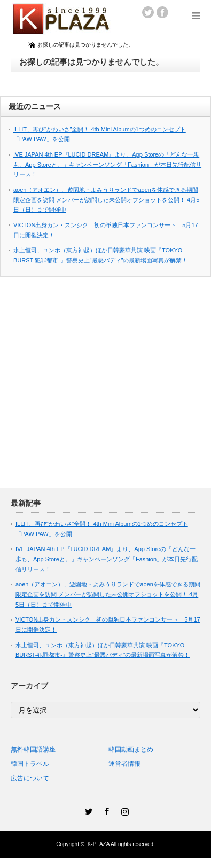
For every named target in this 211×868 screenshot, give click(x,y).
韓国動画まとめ (131, 749)
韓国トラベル (30, 764)
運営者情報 (124, 764)
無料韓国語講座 (33, 749)
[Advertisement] (100, 388)
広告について (30, 778)
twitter (148, 12)
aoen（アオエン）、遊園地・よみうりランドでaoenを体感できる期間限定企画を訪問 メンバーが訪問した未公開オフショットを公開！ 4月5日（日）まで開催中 (106, 200)
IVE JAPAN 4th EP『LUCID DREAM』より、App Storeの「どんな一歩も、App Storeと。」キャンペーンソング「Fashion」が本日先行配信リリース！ (107, 164)
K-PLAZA (99, 844)
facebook (162, 12)
